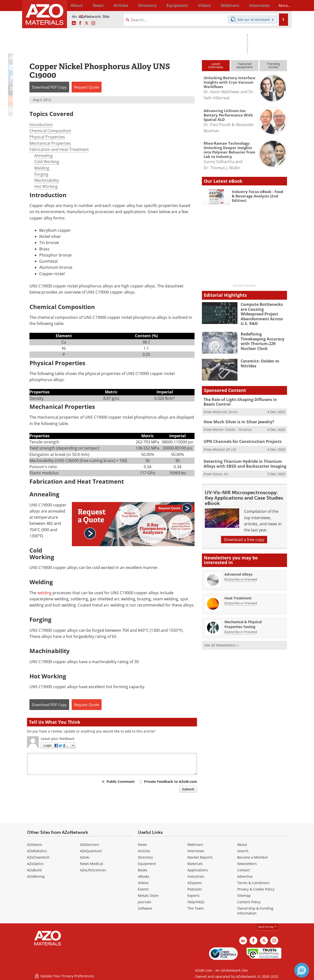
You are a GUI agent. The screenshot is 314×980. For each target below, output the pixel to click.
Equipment (147, 864)
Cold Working (47, 162)
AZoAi (85, 857)
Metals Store (148, 896)
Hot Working (46, 186)
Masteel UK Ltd (224, 445)
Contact (243, 870)
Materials (195, 864)
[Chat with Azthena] (302, 970)
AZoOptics (35, 864)
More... (281, 5)
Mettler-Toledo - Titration (232, 426)
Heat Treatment (238, 594)
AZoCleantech (38, 857)
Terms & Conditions (253, 883)
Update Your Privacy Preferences (64, 974)
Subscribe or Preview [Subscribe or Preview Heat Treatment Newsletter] (241, 599)
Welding (42, 168)
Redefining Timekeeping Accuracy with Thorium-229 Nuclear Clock (263, 336)
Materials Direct (225, 408)
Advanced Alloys (238, 570)
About (242, 845)
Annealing (44, 155)
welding (44, 593)
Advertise (245, 876)
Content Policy (249, 902)
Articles (144, 851)
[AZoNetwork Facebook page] (80, 23)
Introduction (41, 125)
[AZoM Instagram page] (93, 23)
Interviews (196, 851)
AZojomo (195, 883)
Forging (41, 174)
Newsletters (247, 864)
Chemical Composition (50, 131)
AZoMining (36, 876)
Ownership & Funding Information (255, 911)
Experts (194, 896)
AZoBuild (34, 870)
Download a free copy (244, 535)
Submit (188, 789)
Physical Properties (47, 137)
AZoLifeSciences (93, 870)
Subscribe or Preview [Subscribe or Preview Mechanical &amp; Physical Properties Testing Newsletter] (241, 628)
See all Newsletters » (221, 641)
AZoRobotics (37, 851)
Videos (143, 883)
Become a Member (253, 857)
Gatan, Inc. (221, 470)
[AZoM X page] (87, 23)
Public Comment (121, 781)
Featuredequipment (245, 65)
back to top (268, 927)
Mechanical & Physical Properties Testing (243, 620)
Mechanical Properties (50, 143)
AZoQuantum (91, 851)
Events (143, 889)
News (142, 845)
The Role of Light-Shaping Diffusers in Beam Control (244, 399)
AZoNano (34, 845)
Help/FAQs (196, 902)
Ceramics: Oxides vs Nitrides (259, 361)
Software (145, 908)
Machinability (47, 180)
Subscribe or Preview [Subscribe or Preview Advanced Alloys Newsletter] (241, 575)
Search (243, 851)
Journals (145, 902)
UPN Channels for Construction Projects (240, 438)
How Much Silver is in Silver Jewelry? (237, 418)
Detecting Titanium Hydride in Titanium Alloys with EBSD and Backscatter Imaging (242, 460)
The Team (196, 908)
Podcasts (195, 889)
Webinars (195, 845)
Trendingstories (273, 65)
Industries (196, 876)
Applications (198, 870)
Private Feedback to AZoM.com (170, 781)
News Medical (92, 864)
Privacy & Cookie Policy (256, 889)
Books (143, 870)
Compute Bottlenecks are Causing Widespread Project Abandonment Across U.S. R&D (263, 311)
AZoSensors (90, 845)
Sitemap (244, 896)
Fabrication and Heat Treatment (59, 149)
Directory (144, 5)
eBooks (144, 876)
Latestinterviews (216, 65)
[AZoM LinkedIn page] (74, 23)
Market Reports (200, 857)
